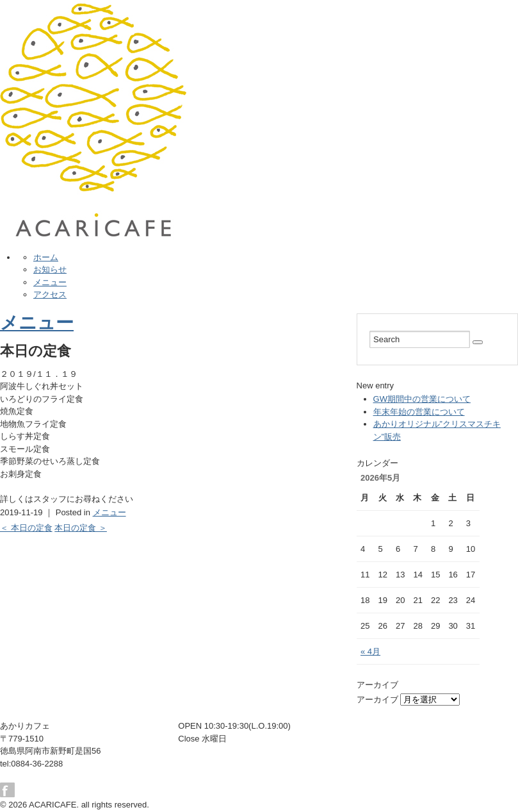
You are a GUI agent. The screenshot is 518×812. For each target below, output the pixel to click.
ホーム (46, 257)
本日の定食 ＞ (81, 528)
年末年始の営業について (419, 412)
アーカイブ (377, 700)
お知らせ (50, 269)
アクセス (50, 294)
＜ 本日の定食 (26, 528)
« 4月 (370, 651)
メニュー (50, 282)
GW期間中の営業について (422, 399)
